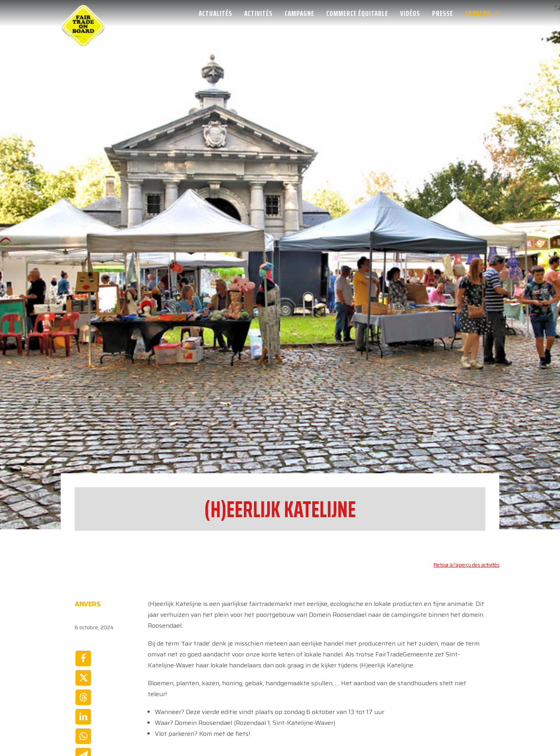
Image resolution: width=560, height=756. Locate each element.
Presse (443, 13)
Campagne (299, 13)
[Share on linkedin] (83, 646)
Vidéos (410, 13)
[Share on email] (83, 685)
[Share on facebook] (83, 588)
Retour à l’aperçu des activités (467, 494)
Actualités (215, 13)
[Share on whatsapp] (83, 665)
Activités (258, 13)
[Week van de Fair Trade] (83, 13)
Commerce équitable (357, 13)
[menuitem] (218, 13)
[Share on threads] (83, 626)
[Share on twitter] (83, 607)
